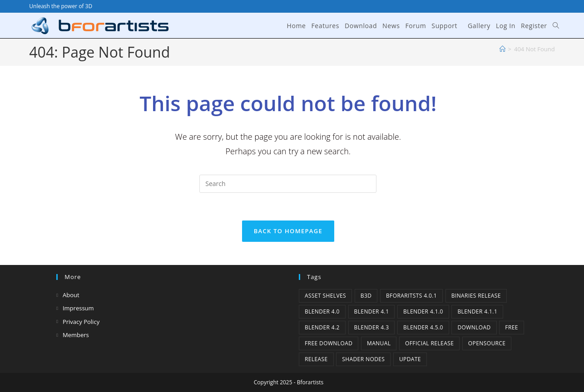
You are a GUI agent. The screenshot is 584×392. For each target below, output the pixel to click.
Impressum (78, 308)
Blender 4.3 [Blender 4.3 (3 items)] (372, 327)
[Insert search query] (288, 184)
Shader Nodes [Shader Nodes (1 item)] (363, 359)
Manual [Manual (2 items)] (379, 343)
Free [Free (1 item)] (512, 327)
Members (76, 335)
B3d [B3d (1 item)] (366, 296)
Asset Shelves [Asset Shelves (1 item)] (325, 296)
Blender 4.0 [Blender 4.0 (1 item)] (322, 311)
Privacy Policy (81, 322)
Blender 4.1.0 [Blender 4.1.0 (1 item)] (423, 311)
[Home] (502, 49)
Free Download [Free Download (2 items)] (329, 343)
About (71, 295)
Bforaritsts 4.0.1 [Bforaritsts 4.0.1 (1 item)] (411, 296)
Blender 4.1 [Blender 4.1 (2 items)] (372, 311)
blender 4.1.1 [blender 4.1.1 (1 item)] (477, 311)
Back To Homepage (288, 231)
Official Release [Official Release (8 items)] (429, 343)
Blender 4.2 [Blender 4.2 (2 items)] (322, 327)
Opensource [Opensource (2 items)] (487, 343)
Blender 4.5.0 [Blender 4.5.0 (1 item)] (423, 327)
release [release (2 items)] (316, 359)
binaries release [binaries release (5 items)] (476, 296)
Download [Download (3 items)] (474, 327)
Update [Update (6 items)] (410, 359)
